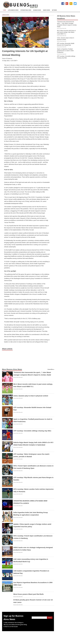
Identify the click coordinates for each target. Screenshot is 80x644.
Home (5, 10)
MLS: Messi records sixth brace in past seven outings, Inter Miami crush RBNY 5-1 (66, 32)
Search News (47, 10)
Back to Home (6, 15)
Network (54, 10)
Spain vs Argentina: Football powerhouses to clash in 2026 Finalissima (65, 51)
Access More (50, 369)
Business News (37, 10)
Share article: (7, 349)
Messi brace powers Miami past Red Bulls (28, 594)
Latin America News (13, 10)
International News (26, 10)
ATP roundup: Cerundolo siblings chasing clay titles (32, 431)
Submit (50, 618)
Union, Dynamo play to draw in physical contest (31, 396)
